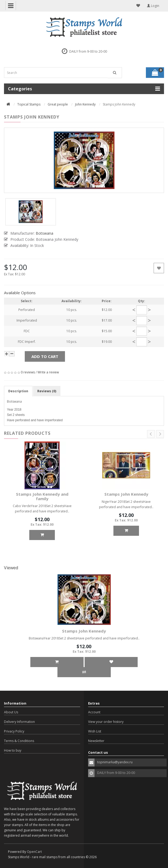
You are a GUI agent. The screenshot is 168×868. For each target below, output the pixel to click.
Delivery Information (19, 722)
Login (153, 6)
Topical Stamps (29, 104)
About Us (11, 712)
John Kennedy (85, 104)
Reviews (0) (47, 391)
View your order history (106, 722)
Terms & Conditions (19, 741)
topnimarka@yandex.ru (115, 762)
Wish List (95, 731)
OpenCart (34, 852)
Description (18, 391)
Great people (58, 104)
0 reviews (28, 372)
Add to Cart (45, 356)
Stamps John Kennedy (126, 494)
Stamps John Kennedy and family (42, 496)
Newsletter (96, 741)
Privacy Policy (14, 731)
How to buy (13, 750)
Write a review (48, 372)
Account (94, 712)
